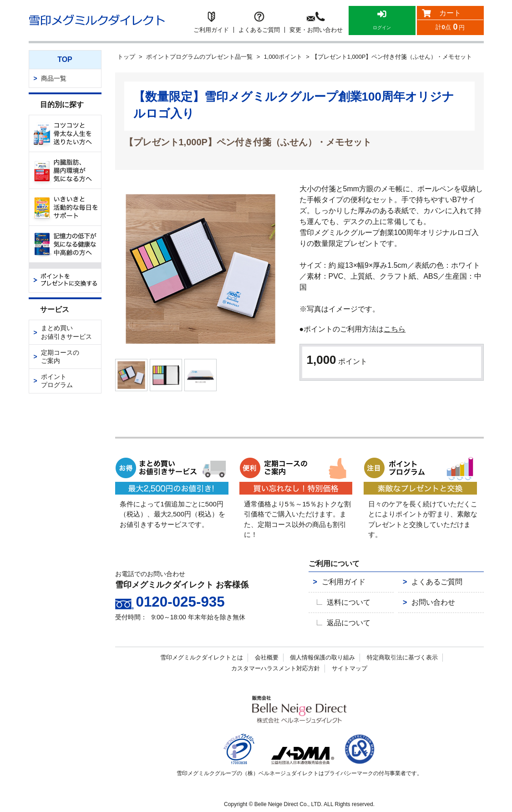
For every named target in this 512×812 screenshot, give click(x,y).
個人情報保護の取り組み (322, 654)
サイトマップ (350, 665)
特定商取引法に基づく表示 (402, 654)
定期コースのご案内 (60, 357)
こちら (395, 329)
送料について (346, 604)
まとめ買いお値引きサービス (66, 332)
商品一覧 (54, 78)
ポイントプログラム (57, 381)
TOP (65, 59)
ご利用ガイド (336, 587)
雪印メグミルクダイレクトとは (202, 654)
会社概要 (267, 654)
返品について (346, 621)
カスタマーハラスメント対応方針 (276, 665)
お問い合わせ (426, 604)
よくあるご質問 (429, 587)
